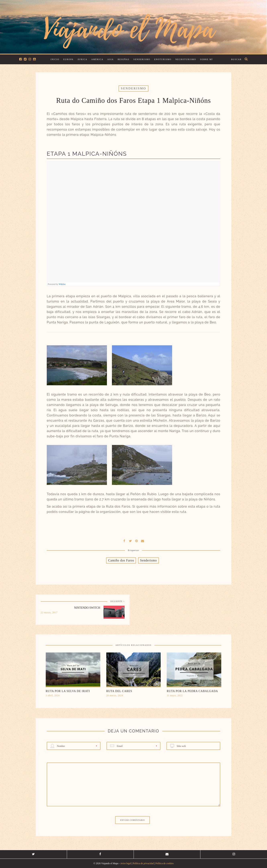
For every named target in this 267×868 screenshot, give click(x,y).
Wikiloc (62, 284)
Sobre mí (206, 59)
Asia (110, 59)
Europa (68, 59)
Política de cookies (165, 863)
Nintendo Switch (87, 608)
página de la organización (100, 512)
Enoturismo (163, 59)
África (83, 59)
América (97, 59)
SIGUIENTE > (117, 601)
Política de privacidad (143, 863)
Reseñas (124, 59)
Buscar (236, 59)
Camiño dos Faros (121, 560)
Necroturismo (186, 59)
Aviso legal (126, 863)
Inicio (55, 59)
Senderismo (142, 59)
